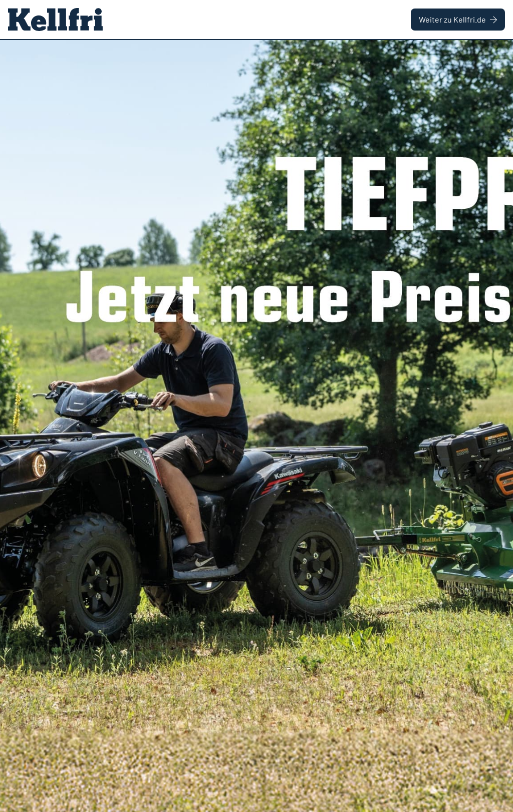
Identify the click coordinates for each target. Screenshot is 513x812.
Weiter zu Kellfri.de (458, 19)
